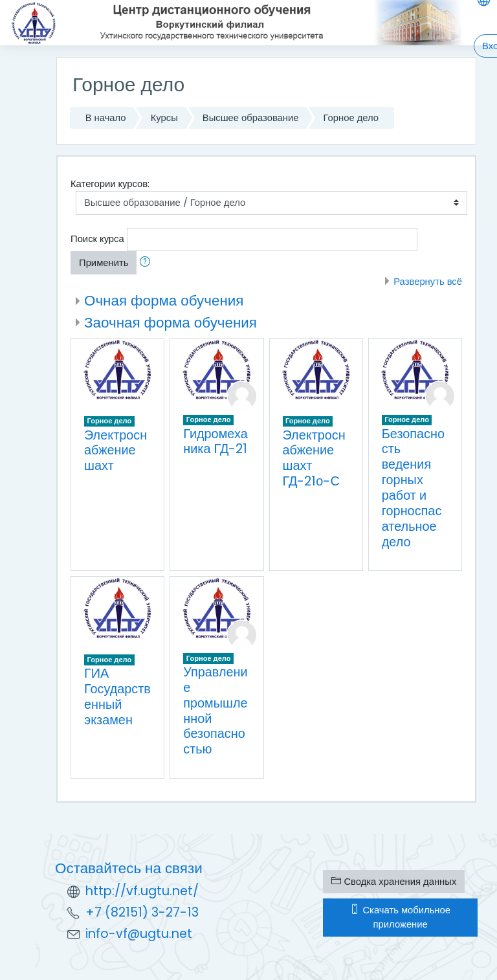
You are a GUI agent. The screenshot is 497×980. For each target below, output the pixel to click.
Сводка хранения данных (394, 881)
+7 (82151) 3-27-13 (142, 912)
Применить (104, 262)
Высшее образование (251, 117)
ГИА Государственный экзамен (117, 696)
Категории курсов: (110, 184)
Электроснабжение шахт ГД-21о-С (314, 458)
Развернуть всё (428, 281)
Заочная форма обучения (171, 322)
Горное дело (351, 117)
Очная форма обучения (164, 300)
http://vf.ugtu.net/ (142, 891)
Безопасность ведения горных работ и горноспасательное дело (413, 488)
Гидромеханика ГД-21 (215, 441)
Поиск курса (97, 239)
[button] (148, 263)
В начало (106, 117)
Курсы (164, 117)
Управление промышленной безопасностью (215, 710)
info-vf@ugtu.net (139, 934)
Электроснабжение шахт (116, 451)
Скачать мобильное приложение (400, 917)
